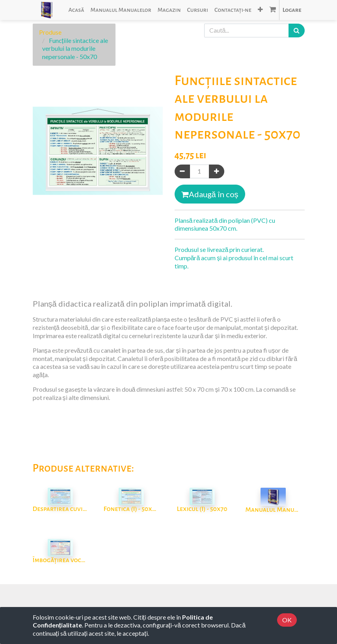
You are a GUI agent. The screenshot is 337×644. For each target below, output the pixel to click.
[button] (260, 10)
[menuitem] (76, 10)
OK (287, 620)
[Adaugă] (217, 171)
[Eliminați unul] (182, 171)
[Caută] (297, 31)
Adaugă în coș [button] (210, 194)
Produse (50, 32)
